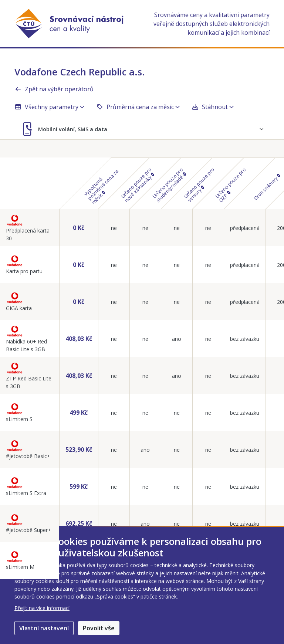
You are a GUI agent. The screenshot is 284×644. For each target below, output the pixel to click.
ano (177, 339)
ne (114, 228)
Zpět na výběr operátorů (54, 89)
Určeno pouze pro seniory (199, 185)
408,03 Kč (79, 339)
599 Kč (79, 487)
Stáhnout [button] (213, 107)
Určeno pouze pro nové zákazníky (138, 185)
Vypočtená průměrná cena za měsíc (101, 187)
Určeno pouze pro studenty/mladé (169, 185)
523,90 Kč (79, 450)
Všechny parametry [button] (49, 107)
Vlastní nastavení (44, 628)
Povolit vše (99, 628)
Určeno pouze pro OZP (231, 185)
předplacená (245, 228)
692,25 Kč (79, 523)
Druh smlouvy (267, 187)
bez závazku (245, 339)
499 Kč (79, 413)
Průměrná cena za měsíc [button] (138, 107)
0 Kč (79, 228)
